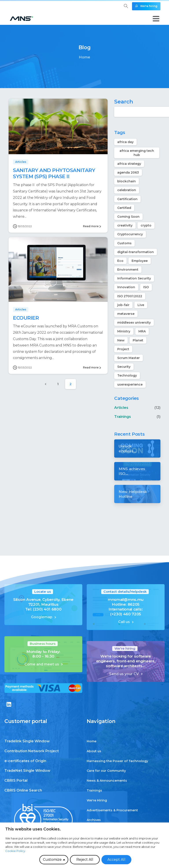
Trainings (123, 417)
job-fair (123, 305)
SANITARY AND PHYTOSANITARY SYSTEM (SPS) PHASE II (54, 173)
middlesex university (134, 323)
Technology (127, 375)
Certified (124, 208)
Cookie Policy (15, 851)
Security (124, 367)
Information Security (134, 278)
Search (124, 102)
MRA (142, 331)
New (121, 340)
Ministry (124, 331)
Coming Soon (128, 217)
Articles (121, 408)
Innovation (126, 287)
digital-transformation (136, 252)
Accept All (116, 860)
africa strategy (129, 164)
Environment (128, 270)
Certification (127, 199)
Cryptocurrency (130, 234)
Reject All (85, 860)
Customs (124, 243)
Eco (120, 261)
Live (141, 305)
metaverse (126, 314)
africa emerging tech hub (137, 153)
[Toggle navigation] (156, 19)
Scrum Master (129, 358)
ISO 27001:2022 (130, 296)
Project (123, 349)
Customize (52, 860)
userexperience (130, 384)
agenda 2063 (128, 172)
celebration (127, 190)
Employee (140, 261)
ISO (146, 287)
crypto (146, 225)
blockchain (127, 181)
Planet (138, 340)
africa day (125, 142)
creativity (125, 225)
